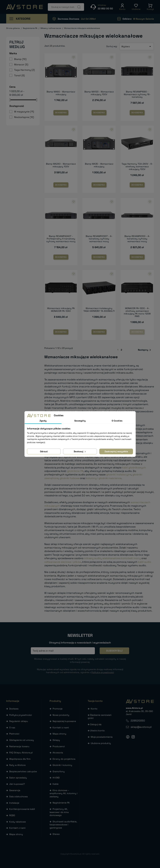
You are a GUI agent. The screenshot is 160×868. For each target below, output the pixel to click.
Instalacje (14, 803)
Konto (94, 709)
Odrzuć (44, 451)
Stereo (56, 834)
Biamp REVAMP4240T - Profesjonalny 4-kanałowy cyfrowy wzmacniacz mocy (61, 239)
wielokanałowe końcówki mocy (122, 558)
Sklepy (56, 740)
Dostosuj (80, 451)
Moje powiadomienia (102, 737)
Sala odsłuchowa (18, 796)
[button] (122, 7)
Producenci (59, 746)
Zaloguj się (96, 724)
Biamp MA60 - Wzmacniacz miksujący (61, 93)
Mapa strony (16, 834)
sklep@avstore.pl (141, 727)
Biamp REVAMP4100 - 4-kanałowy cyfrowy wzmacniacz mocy (137, 239)
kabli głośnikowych (134, 468)
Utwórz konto (97, 731)
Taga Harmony (24, 70)
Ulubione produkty (101, 743)
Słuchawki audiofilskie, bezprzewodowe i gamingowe (63, 825)
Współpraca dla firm (20, 759)
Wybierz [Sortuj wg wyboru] (137, 46)
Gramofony (59, 771)
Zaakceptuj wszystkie (116, 451)
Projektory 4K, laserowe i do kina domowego (59, 812)
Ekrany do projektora (64, 759)
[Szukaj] (66, 7)
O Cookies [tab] (117, 421)
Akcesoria (58, 753)
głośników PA (75, 471)
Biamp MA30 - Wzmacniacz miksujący (99, 165)
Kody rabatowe (17, 822)
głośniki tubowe (70, 478)
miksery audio (93, 558)
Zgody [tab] (43, 421)
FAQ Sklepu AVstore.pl (21, 753)
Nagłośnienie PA (61, 803)
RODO (12, 815)
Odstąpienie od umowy (22, 740)
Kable (56, 784)
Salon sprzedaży (18, 778)
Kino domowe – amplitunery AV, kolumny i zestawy (63, 793)
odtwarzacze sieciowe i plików (63, 562)
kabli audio (145, 562)
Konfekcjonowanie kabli (22, 809)
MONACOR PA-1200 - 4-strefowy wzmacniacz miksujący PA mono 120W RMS (137, 312)
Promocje (58, 709)
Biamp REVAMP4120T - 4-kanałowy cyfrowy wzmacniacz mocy (99, 239)
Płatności (14, 734)
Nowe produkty (61, 715)
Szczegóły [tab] (80, 421)
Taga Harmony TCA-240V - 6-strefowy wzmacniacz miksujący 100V (137, 166)
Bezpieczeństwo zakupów (23, 771)
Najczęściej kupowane (64, 721)
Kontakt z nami (17, 828)
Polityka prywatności (20, 715)
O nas (12, 728)
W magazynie (24, 112)
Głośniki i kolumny (62, 765)
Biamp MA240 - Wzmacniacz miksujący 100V (61, 165)
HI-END (56, 778)
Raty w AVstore (17, 765)
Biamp (20, 59)
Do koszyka (61, 113)
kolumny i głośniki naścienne (104, 478)
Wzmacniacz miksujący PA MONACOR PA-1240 (61, 310)
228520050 (138, 721)
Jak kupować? (17, 784)
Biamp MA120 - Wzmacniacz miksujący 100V (99, 93)
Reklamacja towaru (19, 746)
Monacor (21, 64)
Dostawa (14, 709)
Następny (145, 350)
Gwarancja (15, 790)
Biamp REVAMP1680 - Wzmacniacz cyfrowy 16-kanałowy (137, 94)
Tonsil (19, 75)
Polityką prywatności (103, 672)
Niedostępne (24, 117)
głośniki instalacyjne (119, 475)
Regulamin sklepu (19, 721)
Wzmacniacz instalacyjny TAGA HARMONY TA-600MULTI (99, 310)
